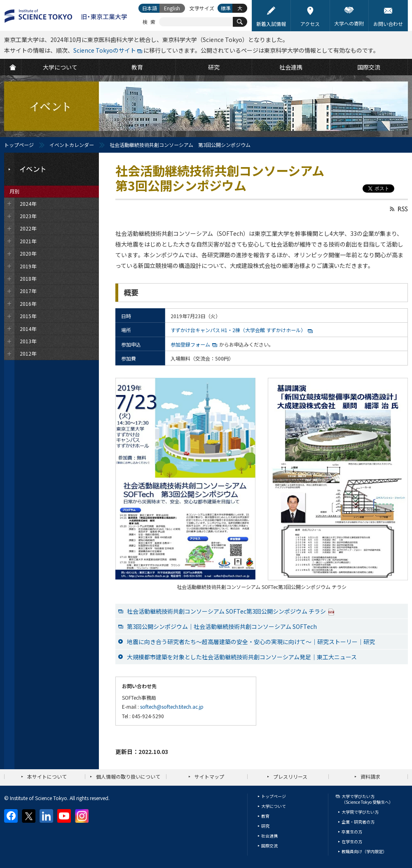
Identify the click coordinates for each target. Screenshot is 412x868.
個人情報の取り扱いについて (128, 776)
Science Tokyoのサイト (105, 50)
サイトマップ (209, 776)
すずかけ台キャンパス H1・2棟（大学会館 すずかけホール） (243, 330)
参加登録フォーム (190, 344)
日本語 (150, 8)
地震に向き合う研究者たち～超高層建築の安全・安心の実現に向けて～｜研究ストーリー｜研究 (251, 642)
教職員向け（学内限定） (364, 851)
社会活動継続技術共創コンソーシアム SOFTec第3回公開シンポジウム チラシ (231, 611)
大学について (274, 806)
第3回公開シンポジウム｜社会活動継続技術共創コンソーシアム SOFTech (222, 626)
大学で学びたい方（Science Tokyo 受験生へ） (367, 799)
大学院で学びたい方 (360, 812)
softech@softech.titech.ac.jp (172, 706)
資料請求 (370, 776)
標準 (226, 8)
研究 (265, 826)
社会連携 (269, 836)
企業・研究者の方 (358, 822)
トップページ (19, 145)
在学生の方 (352, 841)
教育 (265, 816)
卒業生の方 (352, 832)
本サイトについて (47, 776)
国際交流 (269, 846)
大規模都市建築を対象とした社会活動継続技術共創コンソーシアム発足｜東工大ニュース (242, 657)
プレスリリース (290, 776)
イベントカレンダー (72, 145)
